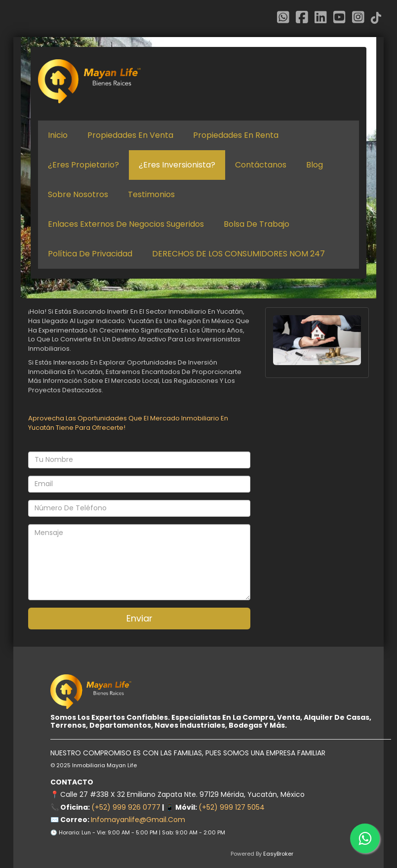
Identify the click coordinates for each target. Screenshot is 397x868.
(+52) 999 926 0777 (126, 807)
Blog (315, 165)
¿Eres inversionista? (177, 165)
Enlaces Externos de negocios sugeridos (126, 224)
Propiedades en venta (130, 135)
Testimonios (151, 195)
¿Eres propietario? (83, 165)
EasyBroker (278, 854)
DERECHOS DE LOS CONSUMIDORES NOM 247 (238, 254)
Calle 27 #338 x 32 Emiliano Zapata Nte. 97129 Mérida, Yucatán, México (182, 794)
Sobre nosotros (78, 195)
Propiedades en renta (236, 135)
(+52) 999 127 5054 (232, 807)
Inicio (58, 135)
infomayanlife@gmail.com (138, 820)
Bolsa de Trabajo (257, 224)
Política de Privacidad (90, 254)
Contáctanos (261, 165)
